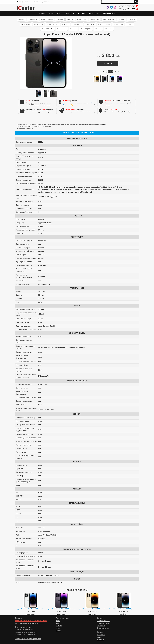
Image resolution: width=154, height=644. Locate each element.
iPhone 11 (98, 29)
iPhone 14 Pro (90, 24)
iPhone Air (60, 20)
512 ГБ (117, 71)
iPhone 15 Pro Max (53, 24)
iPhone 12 (73, 29)
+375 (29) (129, 6)
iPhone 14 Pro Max (104, 24)
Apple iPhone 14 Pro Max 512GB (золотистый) (94, 609)
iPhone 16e (132, 20)
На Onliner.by (101, 635)
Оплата (36, 2)
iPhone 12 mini (62, 29)
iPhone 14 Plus (77, 24)
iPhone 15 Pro (38, 24)
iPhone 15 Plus (26, 24)
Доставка (45, 2)
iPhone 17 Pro (33, 20)
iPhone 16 (70, 20)
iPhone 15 (122, 20)
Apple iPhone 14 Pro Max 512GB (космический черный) (128, 609)
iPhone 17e (109, 29)
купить (108, 63)
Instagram (101, 626)
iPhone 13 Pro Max (48, 29)
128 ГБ (104, 71)
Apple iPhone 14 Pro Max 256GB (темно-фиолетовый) (66, 609)
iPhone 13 (130, 24)
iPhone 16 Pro (95, 20)
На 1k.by (100, 637)
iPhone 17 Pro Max (47, 20)
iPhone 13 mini (118, 24)
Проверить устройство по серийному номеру (31, 621)
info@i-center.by (23, 2)
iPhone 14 (65, 24)
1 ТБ (98, 71)
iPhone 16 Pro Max (109, 20)
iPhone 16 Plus (82, 20)
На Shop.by (100, 640)
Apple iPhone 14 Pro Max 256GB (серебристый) (33, 609)
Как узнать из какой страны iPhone (26, 623)
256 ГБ (110, 71)
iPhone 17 (22, 20)
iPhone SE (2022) (86, 29)
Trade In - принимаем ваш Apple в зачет (28, 639)
